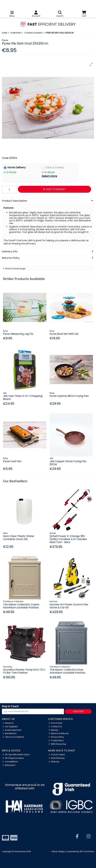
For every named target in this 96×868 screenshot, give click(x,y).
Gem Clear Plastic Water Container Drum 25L (19, 538)
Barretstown (10, 733)
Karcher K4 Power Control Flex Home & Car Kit (69, 606)
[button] (91, 64)
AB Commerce (87, 851)
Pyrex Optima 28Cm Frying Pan (69, 396)
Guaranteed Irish (12, 730)
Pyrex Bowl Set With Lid (64, 334)
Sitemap (54, 762)
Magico (62, 851)
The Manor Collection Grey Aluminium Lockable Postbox (67, 671)
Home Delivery (17, 168)
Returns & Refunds (59, 733)
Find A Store (55, 723)
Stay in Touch (10, 706)
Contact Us (55, 727)
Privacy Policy (56, 737)
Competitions (10, 762)
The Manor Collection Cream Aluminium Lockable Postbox (21, 606)
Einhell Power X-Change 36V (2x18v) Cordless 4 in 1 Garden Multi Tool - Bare (68, 539)
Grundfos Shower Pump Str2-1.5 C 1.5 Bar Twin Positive (24, 671)
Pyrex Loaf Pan (12, 461)
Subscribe (78, 711)
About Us (8, 723)
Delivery (54, 730)
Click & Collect (55, 168)
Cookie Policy (56, 740)
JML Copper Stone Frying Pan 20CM (68, 463)
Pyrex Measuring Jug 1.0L (18, 334)
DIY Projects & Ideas (13, 758)
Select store (49, 176)
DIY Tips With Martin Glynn (16, 755)
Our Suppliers (10, 727)
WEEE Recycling (57, 744)
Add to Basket (54, 189)
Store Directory (57, 758)
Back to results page (15, 268)
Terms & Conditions (13, 737)
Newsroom (9, 765)
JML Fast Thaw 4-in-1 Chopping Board (23, 397)
